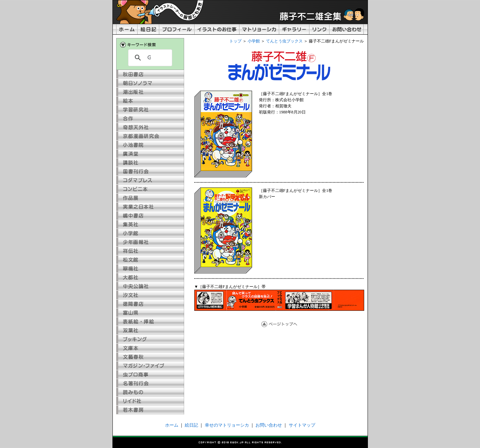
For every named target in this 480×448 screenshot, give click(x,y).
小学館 (254, 41)
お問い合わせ (269, 425)
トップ (235, 41)
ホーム (172, 425)
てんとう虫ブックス (284, 41)
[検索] (149, 58)
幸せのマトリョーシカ (227, 425)
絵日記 (191, 425)
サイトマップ (302, 425)
